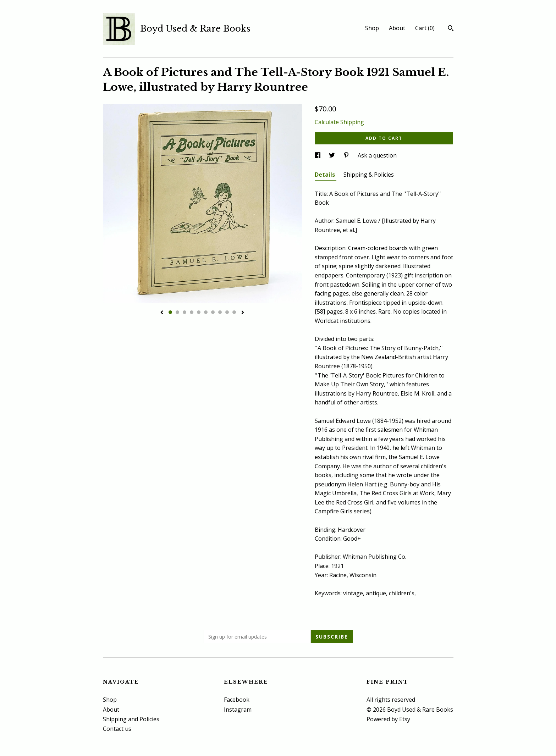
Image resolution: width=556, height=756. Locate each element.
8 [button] (220, 312)
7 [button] (213, 312)
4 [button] (192, 312)
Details (326, 175)
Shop (372, 28)
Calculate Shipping (339, 122)
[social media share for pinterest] (347, 155)
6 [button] (206, 312)
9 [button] (227, 312)
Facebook (237, 700)
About (397, 28)
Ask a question (377, 155)
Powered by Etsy (388, 719)
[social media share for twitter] (333, 155)
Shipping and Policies (131, 719)
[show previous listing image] (162, 313)
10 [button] (234, 312)
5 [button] (199, 312)
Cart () (425, 28)
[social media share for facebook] (318, 155)
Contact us (117, 729)
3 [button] (185, 312)
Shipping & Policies (369, 175)
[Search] (451, 29)
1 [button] (170, 312)
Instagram (238, 710)
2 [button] (177, 312)
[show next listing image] (243, 313)
